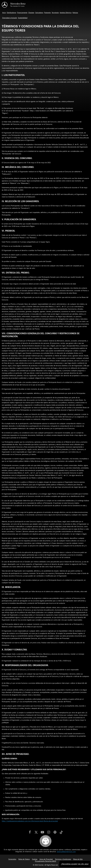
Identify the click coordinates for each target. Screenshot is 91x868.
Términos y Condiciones (63, 859)
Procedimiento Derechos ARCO (45, 861)
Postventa (47, 13)
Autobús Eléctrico (66, 13)
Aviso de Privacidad (46, 859)
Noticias (75, 13)
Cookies (35, 859)
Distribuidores (11, 13)
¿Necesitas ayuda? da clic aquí (74, 863)
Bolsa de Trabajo (24, 859)
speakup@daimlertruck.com (66, 852)
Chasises (31, 13)
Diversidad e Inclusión (10, 18)
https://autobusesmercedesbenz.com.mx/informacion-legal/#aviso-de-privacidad (30, 821)
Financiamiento (22, 13)
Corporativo (12, 859)
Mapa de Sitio (78, 859)
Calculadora (39, 13)
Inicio (4, 13)
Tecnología (55, 13)
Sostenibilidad (23, 18)
